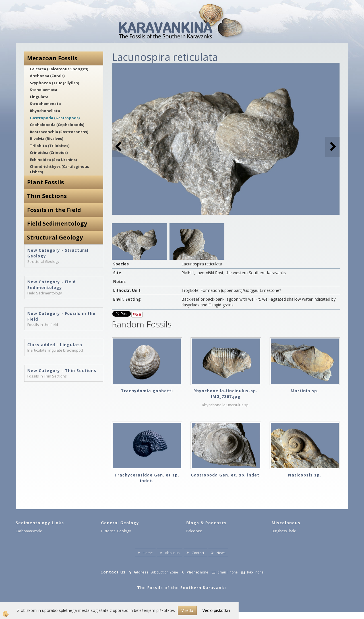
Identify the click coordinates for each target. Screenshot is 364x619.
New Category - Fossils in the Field (61, 316)
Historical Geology (116, 531)
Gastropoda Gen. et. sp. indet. (226, 475)
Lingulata (39, 97)
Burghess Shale (284, 531)
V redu (187, 610)
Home (148, 553)
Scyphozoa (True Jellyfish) (54, 83)
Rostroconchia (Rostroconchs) (59, 132)
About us (172, 553)
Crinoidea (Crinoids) (49, 152)
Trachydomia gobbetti (147, 391)
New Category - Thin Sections (62, 371)
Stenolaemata (44, 90)
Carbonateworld (29, 531)
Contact (198, 553)
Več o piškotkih (216, 610)
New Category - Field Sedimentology (51, 285)
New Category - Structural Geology (58, 253)
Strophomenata (45, 104)
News (221, 553)
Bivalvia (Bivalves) (46, 139)
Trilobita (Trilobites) (50, 146)
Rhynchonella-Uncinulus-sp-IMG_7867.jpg (226, 394)
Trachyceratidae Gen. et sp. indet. (147, 478)
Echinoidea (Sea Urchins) (53, 160)
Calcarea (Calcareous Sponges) (59, 69)
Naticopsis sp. (305, 475)
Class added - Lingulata (55, 345)
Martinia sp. (305, 391)
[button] (333, 147)
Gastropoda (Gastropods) (55, 118)
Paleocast (194, 531)
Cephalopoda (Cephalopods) (57, 125)
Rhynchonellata (45, 111)
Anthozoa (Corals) (47, 76)
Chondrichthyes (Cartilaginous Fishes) (59, 169)
